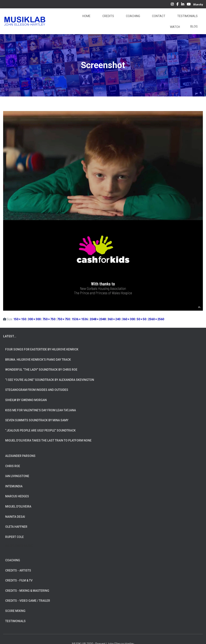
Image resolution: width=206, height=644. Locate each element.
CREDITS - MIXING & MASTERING (27, 591)
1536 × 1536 (80, 319)
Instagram (172, 5)
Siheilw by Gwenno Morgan (26, 400)
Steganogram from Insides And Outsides (37, 390)
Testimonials (187, 16)
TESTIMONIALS (15, 621)
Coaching (133, 16)
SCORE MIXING (15, 611)
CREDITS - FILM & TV (19, 580)
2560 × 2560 (156, 319)
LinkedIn (183, 5)
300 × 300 (34, 319)
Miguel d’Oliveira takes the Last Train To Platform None (48, 440)
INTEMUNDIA (14, 486)
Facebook (177, 5)
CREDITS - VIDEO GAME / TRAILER (28, 601)
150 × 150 (20, 319)
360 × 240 (114, 319)
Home (86, 16)
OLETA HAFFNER (16, 527)
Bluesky (198, 5)
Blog (194, 26)
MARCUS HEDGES (17, 496)
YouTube (189, 5)
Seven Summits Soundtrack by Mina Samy (37, 420)
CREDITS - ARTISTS (18, 570)
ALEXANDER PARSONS (20, 456)
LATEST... (10, 336)
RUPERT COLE (14, 537)
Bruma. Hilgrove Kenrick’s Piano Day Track (38, 360)
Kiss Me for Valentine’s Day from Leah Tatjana (41, 410)
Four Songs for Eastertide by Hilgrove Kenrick (42, 349)
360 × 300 (129, 319)
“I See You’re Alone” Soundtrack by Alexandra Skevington (50, 380)
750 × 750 (49, 319)
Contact (158, 16)
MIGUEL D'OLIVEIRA (18, 506)
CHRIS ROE (13, 466)
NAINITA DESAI (15, 517)
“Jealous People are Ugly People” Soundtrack (40, 430)
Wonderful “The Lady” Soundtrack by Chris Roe (41, 370)
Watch (175, 27)
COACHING (13, 560)
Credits (108, 16)
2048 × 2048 (98, 319)
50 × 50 (141, 319)
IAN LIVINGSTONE (17, 476)
